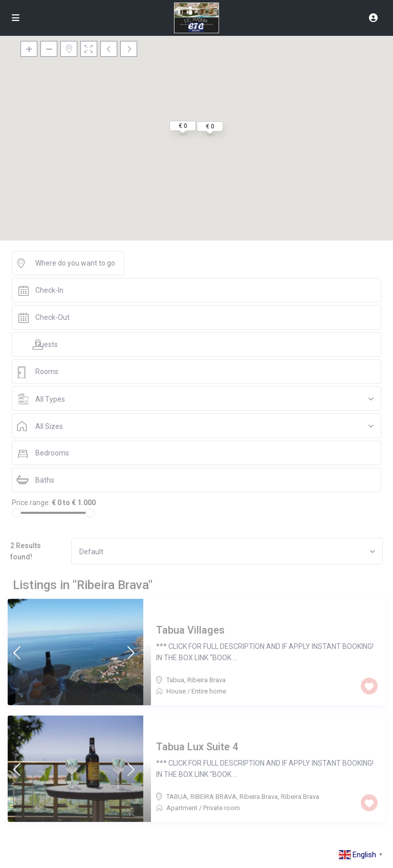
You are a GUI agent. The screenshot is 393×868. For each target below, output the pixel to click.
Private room (222, 808)
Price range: (31, 503)
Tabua (175, 680)
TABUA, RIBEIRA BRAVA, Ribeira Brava (222, 797)
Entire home (209, 691)
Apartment (182, 808)
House (176, 691)
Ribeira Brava (206, 680)
